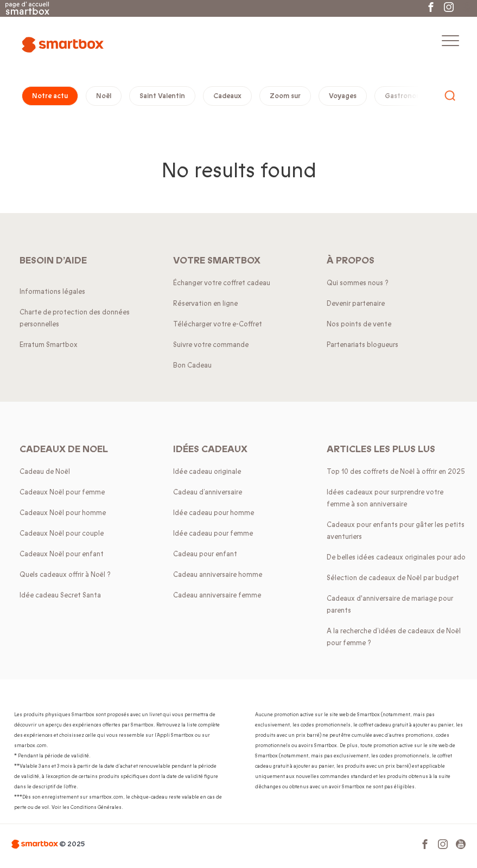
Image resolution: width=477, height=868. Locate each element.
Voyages (343, 96)
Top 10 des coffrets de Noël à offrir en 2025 (396, 472)
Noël (104, 96)
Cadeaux (227, 96)
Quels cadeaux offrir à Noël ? (65, 575)
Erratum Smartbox (49, 345)
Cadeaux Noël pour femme (62, 492)
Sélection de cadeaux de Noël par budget (393, 578)
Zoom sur (285, 96)
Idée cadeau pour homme (214, 513)
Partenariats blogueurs (362, 345)
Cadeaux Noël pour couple (62, 533)
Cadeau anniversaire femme (217, 595)
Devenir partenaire (356, 304)
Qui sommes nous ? (358, 283)
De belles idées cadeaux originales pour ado (396, 557)
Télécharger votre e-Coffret (218, 324)
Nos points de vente (359, 324)
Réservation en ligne (205, 304)
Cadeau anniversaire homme (218, 575)
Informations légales (52, 292)
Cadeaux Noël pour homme (63, 513)
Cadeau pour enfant (205, 554)
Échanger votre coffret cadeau (222, 283)
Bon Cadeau (192, 365)
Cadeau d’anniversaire (208, 492)
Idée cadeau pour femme (213, 533)
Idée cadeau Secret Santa (60, 595)
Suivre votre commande (211, 345)
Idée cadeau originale (207, 472)
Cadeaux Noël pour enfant (62, 554)
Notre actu (50, 96)
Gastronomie (406, 96)
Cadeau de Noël (45, 472)
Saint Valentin (162, 96)
